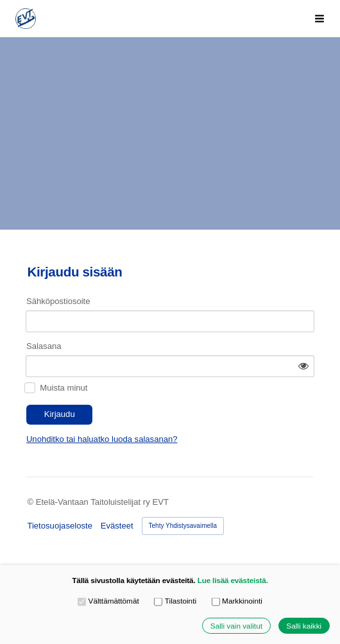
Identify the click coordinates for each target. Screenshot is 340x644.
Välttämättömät (108, 602)
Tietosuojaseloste (60, 526)
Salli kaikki (304, 626)
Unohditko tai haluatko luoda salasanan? (102, 439)
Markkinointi (237, 602)
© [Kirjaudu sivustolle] (31, 502)
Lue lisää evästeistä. (233, 580)
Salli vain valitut (236, 626)
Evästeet (117, 526)
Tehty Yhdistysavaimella (183, 526)
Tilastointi (175, 602)
